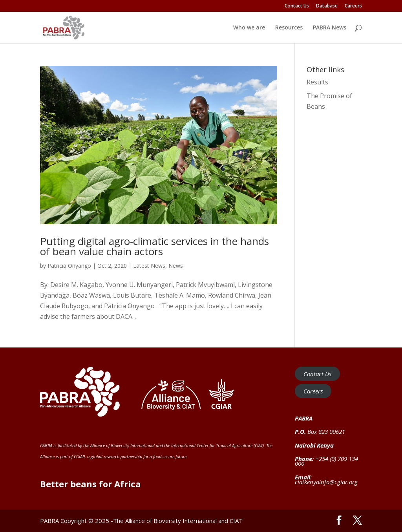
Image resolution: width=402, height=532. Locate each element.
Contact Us (297, 6)
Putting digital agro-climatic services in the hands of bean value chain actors (154, 246)
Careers (353, 6)
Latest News (149, 266)
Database (327, 6)
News (176, 266)
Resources (289, 28)
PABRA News (330, 28)
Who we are (249, 28)
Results (317, 82)
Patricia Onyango (69, 266)
